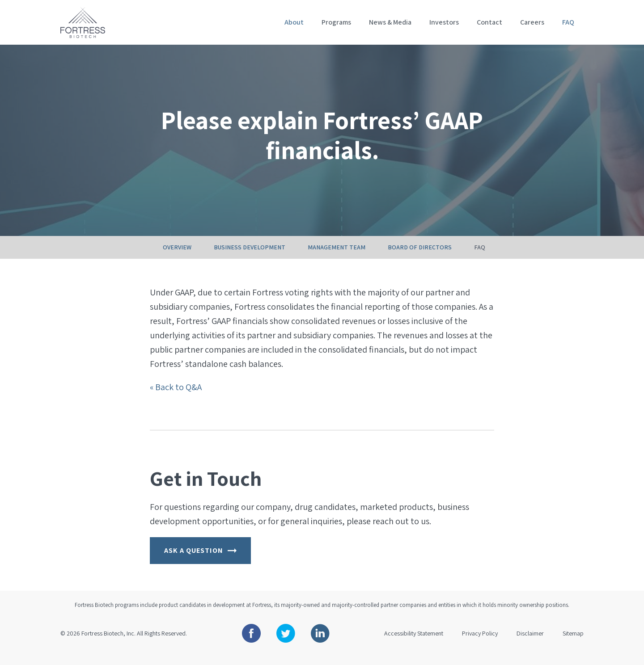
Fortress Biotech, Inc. (108, 643)
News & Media (390, 22)
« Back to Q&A (176, 397)
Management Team (337, 257)
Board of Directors (420, 257)
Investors (444, 22)
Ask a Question (200, 560)
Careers (532, 22)
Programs (336, 22)
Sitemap (573, 643)
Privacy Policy (480, 643)
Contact (489, 22)
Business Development (250, 257)
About (294, 22)
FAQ (568, 22)
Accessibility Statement (414, 643)
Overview (177, 257)
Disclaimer (530, 643)
